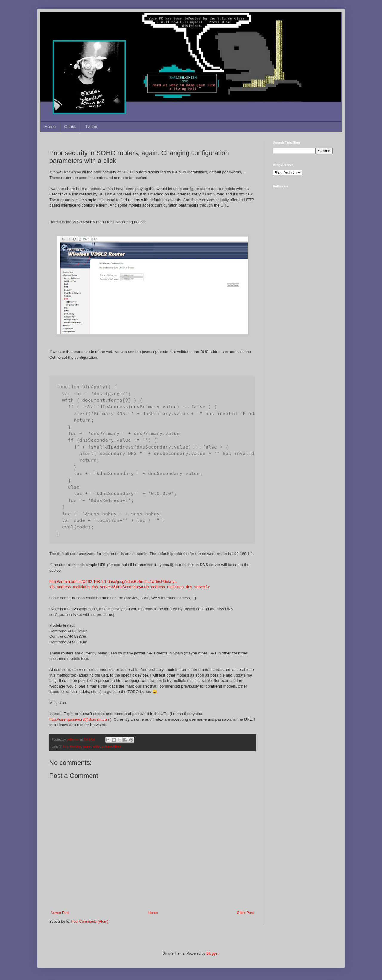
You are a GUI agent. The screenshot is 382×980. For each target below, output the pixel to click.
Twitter (91, 127)
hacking (76, 747)
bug (66, 747)
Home (50, 127)
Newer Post (60, 913)
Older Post (245, 913)
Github (70, 127)
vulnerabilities (111, 747)
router (87, 747)
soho (97, 747)
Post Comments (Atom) (90, 922)
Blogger (212, 953)
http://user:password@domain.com (80, 719)
